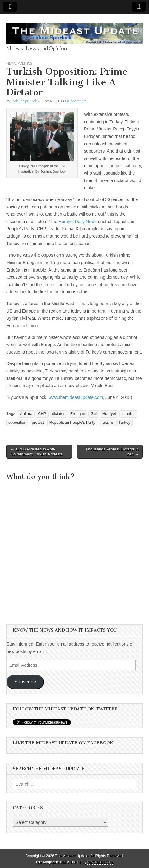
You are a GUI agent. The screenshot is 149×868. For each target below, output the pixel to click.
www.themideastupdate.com (76, 397)
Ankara (26, 414)
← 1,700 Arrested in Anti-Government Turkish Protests (36, 452)
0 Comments (76, 101)
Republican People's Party (72, 423)
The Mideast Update (72, 856)
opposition (17, 423)
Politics (25, 63)
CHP (42, 414)
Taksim (107, 423)
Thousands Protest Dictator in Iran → (112, 452)
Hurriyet (109, 414)
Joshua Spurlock (24, 101)
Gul (94, 414)
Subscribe (25, 682)
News (11, 63)
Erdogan (78, 414)
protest (38, 423)
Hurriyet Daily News (78, 222)
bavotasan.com (100, 862)
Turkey (124, 423)
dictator (58, 414)
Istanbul (128, 414)
